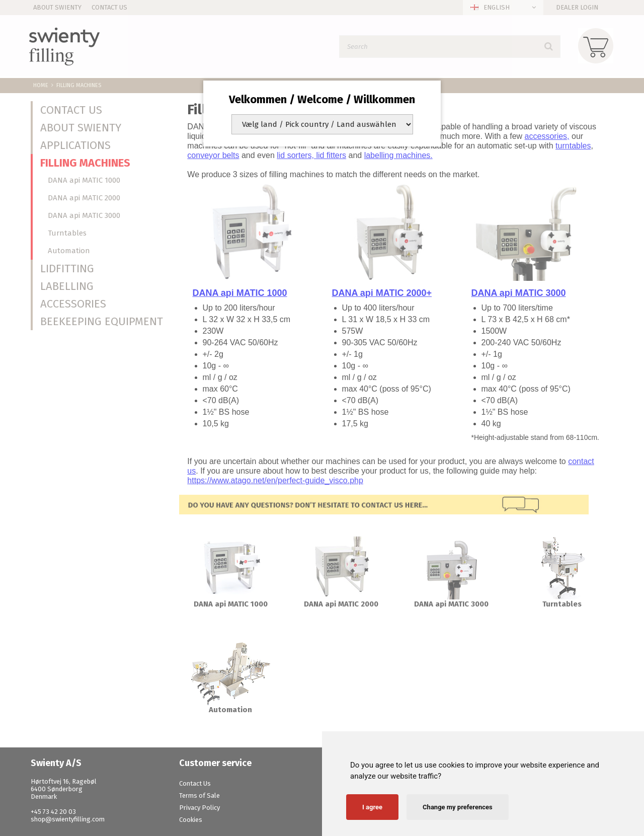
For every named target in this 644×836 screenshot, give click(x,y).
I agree (372, 807)
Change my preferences (458, 807)
